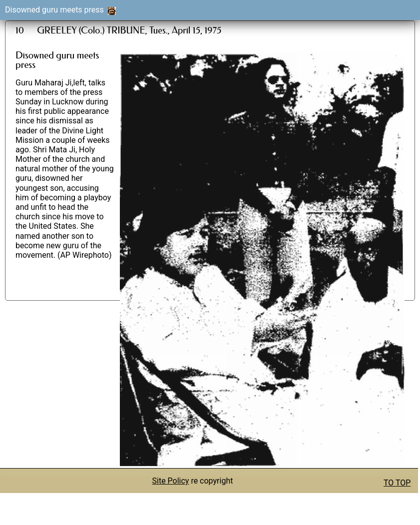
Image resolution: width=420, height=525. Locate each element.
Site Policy (171, 481)
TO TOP (397, 483)
